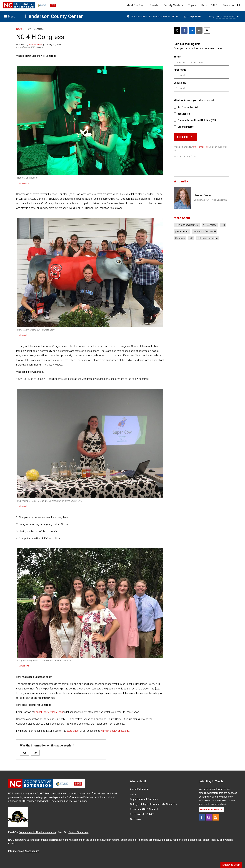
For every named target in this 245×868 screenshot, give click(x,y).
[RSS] (216, 817)
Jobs (133, 794)
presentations (182, 231)
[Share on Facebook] (184, 30)
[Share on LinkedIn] (192, 30)
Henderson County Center (54, 16)
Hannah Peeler (36, 45)
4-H (223, 225)
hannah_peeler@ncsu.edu (115, 731)
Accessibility (32, 851)
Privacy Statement (78, 832)
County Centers (173, 5)
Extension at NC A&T (142, 814)
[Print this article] (207, 30)
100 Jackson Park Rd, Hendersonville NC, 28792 (152, 17)
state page (73, 731)
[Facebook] (202, 817)
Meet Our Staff (136, 5)
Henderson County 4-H (205, 231)
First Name (180, 70)
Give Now (228, 5)
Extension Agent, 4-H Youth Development (211, 200)
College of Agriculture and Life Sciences (153, 804)
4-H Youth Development (187, 225)
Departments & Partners (144, 799)
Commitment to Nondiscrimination (37, 832)
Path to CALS (209, 5)
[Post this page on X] (177, 30)
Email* (177, 57)
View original (24, 183)
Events (154, 5)
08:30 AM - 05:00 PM (227, 17)
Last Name (180, 83)
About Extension (139, 789)
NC (191, 238)
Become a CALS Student (144, 809)
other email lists (201, 147)
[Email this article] (199, 30)
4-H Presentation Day (207, 238)
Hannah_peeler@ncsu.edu (49, 712)
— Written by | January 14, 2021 (39, 45)
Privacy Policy (190, 156)
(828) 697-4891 (193, 17)
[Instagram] (209, 817)
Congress (180, 238)
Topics (192, 5)
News (19, 29)
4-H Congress (210, 225)
